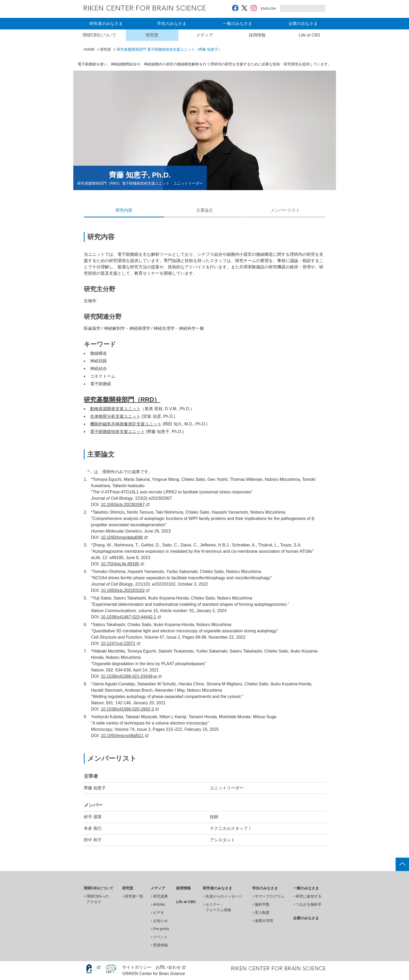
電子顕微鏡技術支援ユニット (117, 432)
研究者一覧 (134, 896)
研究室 (152, 35)
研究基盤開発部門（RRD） (122, 400)
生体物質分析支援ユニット (115, 416)
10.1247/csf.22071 (121, 643)
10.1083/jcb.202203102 (125, 590)
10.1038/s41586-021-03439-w (131, 676)
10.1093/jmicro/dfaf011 (125, 736)
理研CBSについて (99, 35)
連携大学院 (264, 921)
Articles (159, 904)
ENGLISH (263, 9)
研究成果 (161, 896)
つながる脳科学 (309, 904)
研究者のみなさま (106, 24)
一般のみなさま (237, 24)
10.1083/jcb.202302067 (125, 505)
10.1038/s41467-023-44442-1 (131, 617)
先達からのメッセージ (224, 896)
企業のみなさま (303, 24)
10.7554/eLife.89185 (122, 564)
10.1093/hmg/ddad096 (124, 537)
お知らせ (161, 921)
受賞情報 (161, 945)
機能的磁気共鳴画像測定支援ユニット (126, 424)
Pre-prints (161, 929)
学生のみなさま (172, 24)
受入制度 (262, 913)
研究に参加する (309, 896)
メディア (205, 35)
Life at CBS (310, 35)
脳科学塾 (262, 904)
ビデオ (159, 913)
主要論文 (205, 210)
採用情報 (257, 35)
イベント (161, 937)
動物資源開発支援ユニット (115, 409)
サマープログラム (270, 896)
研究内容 (124, 210)
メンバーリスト (285, 210)
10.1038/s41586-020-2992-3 (130, 709)
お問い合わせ (168, 967)
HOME (89, 49)
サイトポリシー (137, 967)
